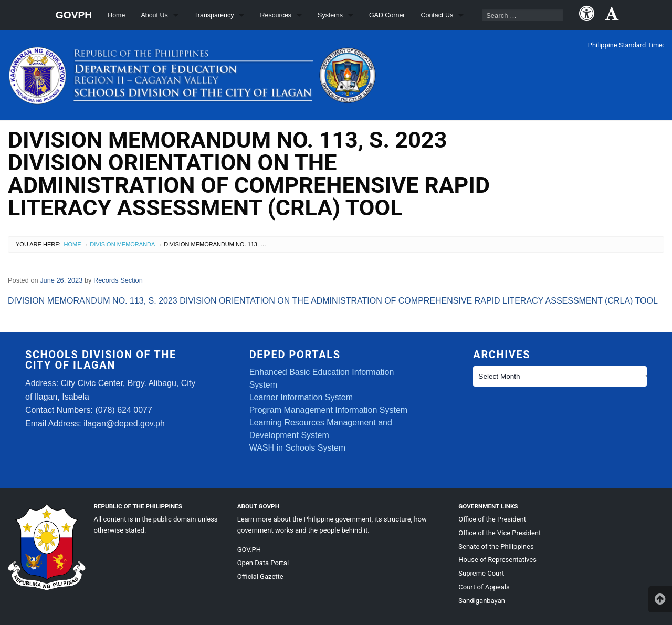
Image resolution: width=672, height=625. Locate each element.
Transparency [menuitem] (214, 15)
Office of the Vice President (500, 533)
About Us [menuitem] (154, 15)
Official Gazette (260, 576)
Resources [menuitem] (276, 15)
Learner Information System (301, 397)
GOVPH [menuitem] (74, 15)
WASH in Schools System (297, 448)
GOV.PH (249, 550)
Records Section (118, 280)
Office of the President (492, 519)
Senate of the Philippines (496, 546)
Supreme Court (481, 573)
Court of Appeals (484, 587)
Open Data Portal (263, 563)
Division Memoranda (122, 244)
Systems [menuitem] (330, 15)
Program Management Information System (328, 410)
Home (73, 244)
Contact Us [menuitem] (437, 15)
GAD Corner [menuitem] (387, 15)
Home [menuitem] (116, 15)
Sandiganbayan (482, 601)
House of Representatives (497, 560)
